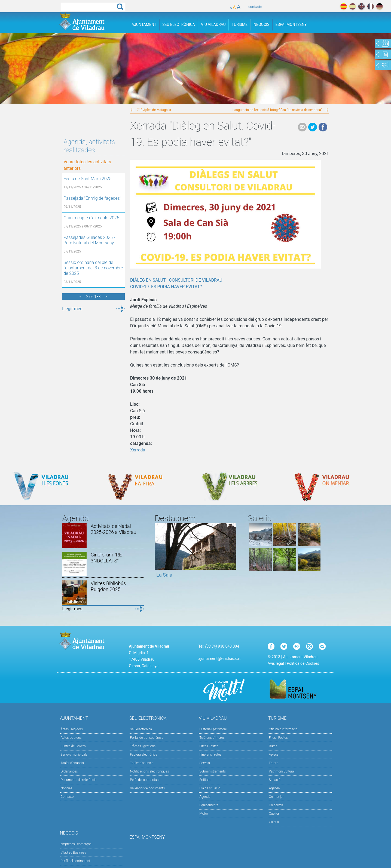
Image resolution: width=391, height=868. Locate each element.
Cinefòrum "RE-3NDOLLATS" (107, 558)
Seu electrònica (141, 729)
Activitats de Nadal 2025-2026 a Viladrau (114, 529)
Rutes (273, 746)
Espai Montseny (291, 24)
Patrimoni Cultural (282, 771)
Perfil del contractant (145, 780)
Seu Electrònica (179, 24)
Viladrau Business (73, 852)
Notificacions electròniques (150, 771)
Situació (274, 780)
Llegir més (72, 309)
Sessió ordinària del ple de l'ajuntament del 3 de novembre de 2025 (93, 268)
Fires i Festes (209, 746)
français (370, 6)
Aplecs (274, 755)
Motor (204, 814)
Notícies (67, 788)
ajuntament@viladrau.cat (219, 658)
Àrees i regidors (72, 729)
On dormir (276, 805)
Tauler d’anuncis (142, 763)
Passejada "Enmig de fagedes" (92, 198)
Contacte (67, 797)
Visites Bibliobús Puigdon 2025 (108, 586)
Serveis (204, 763)
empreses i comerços (76, 844)
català (343, 6)
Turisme (240, 24)
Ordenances (69, 771)
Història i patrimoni (213, 729)
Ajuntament (144, 24)
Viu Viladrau (213, 24)
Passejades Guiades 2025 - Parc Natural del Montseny (89, 240)
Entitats (205, 780)
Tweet (313, 127)
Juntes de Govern (73, 746)
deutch (379, 6)
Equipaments (209, 805)
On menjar (276, 797)
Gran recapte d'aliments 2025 (91, 218)
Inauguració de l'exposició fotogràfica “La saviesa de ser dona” (277, 110)
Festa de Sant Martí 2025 (87, 179)
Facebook (323, 127)
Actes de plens (71, 738)
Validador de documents (148, 788)
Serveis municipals (74, 755)
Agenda (205, 797)
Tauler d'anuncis (72, 763)
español (352, 6)
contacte (255, 7)
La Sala (164, 575)
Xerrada (138, 450)
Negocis (261, 24)
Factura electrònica (144, 755)
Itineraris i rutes (210, 755)
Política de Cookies (303, 663)
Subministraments (213, 771)
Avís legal (276, 663)
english (361, 6)
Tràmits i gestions (143, 746)
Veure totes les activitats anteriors (87, 165)
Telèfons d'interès (212, 738)
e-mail (302, 127)
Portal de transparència (147, 738)
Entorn (274, 763)
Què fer (274, 814)
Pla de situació (210, 788)
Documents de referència (79, 780)
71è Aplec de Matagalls (154, 110)
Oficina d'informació (283, 729)
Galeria (274, 822)
